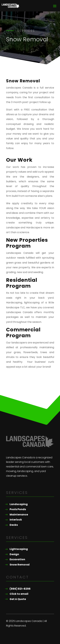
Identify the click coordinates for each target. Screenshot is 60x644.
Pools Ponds (18, 509)
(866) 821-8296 (20, 589)
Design (14, 554)
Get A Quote (18, 599)
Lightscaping (19, 549)
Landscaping (19, 504)
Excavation (17, 559)
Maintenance (19, 515)
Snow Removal (20, 565)
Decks (14, 525)
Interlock (16, 520)
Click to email (19, 594)
